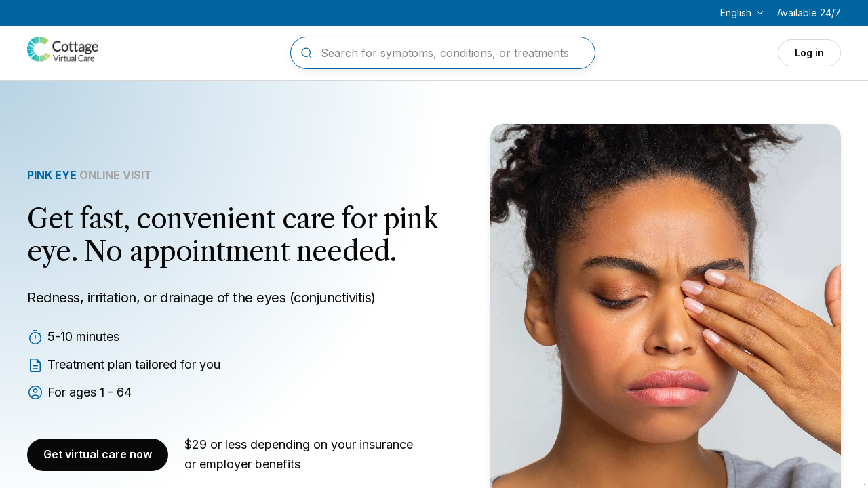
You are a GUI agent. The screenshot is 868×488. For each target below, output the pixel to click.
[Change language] (743, 13)
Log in (809, 53)
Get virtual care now (98, 454)
